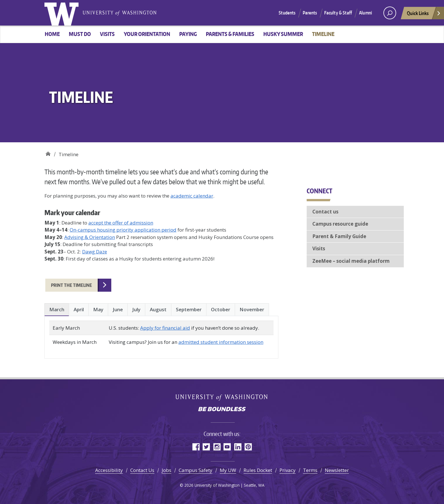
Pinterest (248, 447)
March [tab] (57, 309)
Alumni (366, 13)
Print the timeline (71, 285)
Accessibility (109, 470)
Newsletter (337, 470)
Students (287, 13)
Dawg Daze (95, 252)
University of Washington (63, 13)
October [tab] (221, 309)
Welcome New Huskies (48, 152)
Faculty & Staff (338, 13)
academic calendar (192, 196)
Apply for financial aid (165, 328)
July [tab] (136, 309)
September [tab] (189, 309)
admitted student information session (221, 342)
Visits (107, 34)
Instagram (217, 447)
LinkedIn (238, 447)
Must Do (80, 34)
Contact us (325, 212)
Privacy (288, 470)
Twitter (206, 447)
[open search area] (390, 13)
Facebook (196, 447)
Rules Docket (258, 470)
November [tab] (252, 309)
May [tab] (98, 309)
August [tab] (158, 309)
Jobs (166, 470)
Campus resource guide (340, 224)
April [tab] (79, 309)
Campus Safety (196, 470)
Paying (188, 34)
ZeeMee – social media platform (351, 261)
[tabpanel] (161, 335)
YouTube (227, 447)
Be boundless (222, 410)
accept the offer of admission (121, 223)
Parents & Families (230, 34)
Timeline (323, 34)
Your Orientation (147, 34)
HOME (52, 34)
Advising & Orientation (90, 237)
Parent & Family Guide (339, 236)
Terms (310, 470)
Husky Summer (283, 34)
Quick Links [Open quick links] (424, 15)
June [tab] (118, 309)
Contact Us (142, 470)
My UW (228, 470)
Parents (310, 13)
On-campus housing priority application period (123, 230)
